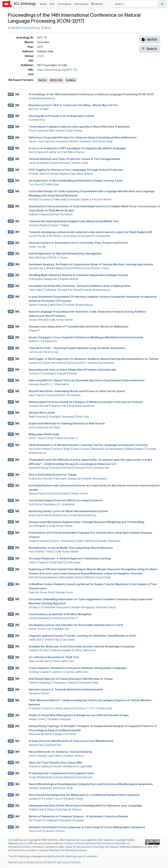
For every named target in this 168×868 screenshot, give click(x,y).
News (44, 4)
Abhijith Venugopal (82, 607)
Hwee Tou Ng (37, 247)
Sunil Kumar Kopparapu (42, 504)
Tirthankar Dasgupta (59, 719)
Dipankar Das (58, 406)
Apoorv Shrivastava (63, 541)
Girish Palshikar (86, 541)
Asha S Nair (54, 438)
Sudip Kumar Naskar (61, 320)
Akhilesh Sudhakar (80, 141)
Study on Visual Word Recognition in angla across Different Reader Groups (79, 715)
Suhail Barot (56, 562)
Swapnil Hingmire (39, 541)
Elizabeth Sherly (73, 799)
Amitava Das (102, 468)
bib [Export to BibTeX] (17, 94)
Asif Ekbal (73, 290)
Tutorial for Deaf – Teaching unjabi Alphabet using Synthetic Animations (77, 348)
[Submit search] (162, 4)
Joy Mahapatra (38, 526)
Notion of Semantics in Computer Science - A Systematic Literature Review (78, 816)
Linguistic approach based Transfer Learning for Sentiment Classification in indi (82, 636)
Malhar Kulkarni (135, 449)
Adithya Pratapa (38, 214)
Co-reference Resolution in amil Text (54, 657)
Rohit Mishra (75, 268)
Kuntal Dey (35, 363)
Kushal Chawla (37, 493)
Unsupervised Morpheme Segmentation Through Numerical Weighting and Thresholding (86, 522)
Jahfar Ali (54, 152)
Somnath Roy (37, 120)
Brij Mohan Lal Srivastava (64, 236)
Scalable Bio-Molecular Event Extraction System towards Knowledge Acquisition (82, 646)
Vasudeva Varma (39, 693)
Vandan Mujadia (59, 174)
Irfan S (73, 618)
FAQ (53, 4)
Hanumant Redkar (39, 449)
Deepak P (35, 330)
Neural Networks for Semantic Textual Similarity (61, 752)
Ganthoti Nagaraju (39, 683)
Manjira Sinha (37, 719)
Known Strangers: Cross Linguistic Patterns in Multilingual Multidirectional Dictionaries (86, 337)
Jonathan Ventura (73, 756)
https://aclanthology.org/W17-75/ (57, 70)
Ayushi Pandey (38, 236)
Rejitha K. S (36, 341)
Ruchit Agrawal (38, 131)
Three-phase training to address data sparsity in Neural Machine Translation (79, 127)
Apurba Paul (36, 745)
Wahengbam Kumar (71, 577)
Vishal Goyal (51, 352)
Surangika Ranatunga (61, 417)
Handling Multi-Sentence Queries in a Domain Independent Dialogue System (78, 275)
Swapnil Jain (36, 268)
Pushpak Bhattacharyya (96, 290)
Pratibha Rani (37, 809)
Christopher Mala (88, 683)
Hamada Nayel (37, 384)
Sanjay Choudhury (65, 734)
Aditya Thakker (38, 562)
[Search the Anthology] (135, 4)
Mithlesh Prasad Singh (98, 577)
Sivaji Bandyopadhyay (24, 28)
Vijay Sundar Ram (39, 661)
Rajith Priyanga (38, 417)
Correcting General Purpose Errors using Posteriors (66, 500)
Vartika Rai (35, 640)
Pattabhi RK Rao (39, 650)
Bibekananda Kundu (41, 734)
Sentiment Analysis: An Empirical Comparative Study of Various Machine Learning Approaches (91, 264)
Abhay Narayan (65, 708)
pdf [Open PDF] (11, 94)
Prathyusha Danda (40, 479)
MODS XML (56, 80)
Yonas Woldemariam (41, 777)
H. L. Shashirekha (59, 384)
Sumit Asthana (37, 427)
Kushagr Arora (64, 592)
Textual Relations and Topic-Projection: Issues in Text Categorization (74, 159)
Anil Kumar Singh (103, 141)
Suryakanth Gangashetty (96, 236)
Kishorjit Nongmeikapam (43, 577)
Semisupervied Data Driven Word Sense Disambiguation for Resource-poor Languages (86, 806)
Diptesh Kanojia (38, 305)
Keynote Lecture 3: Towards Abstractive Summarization (66, 689)
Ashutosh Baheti (101, 199)
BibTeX (43, 80)
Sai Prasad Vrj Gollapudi (43, 820)
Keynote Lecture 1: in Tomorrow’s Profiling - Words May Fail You (73, 105)
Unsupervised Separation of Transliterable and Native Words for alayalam (79, 327)
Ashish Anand (79, 493)
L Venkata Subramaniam (100, 363)
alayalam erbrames (44, 434)
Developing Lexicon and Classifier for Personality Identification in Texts (76, 625)
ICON (41, 56)
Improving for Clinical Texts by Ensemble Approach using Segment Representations (87, 380)
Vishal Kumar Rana (62, 468)
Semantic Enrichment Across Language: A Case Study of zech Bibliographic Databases (87, 827)
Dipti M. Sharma (72, 809)
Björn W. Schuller (39, 109)
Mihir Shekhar (57, 131)
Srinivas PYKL (83, 468)
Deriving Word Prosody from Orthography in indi (61, 116)
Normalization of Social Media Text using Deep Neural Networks (71, 548)
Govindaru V (71, 438)
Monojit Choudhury (40, 199)
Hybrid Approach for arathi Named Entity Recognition (65, 254)
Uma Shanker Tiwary (97, 268)
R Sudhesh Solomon (41, 708)
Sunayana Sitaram (79, 199)
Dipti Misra (68, 640)
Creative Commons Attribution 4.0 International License (57, 850)
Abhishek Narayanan (57, 607)
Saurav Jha (35, 141)
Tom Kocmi (35, 184)
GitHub (97, 4)
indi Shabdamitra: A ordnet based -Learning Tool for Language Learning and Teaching (88, 445)
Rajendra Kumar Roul (41, 592)
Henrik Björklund (65, 777)
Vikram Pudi (54, 809)
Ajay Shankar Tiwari (41, 551)
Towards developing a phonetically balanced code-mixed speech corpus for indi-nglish (91, 232)
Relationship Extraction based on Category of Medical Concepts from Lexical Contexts (86, 402)
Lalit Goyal (35, 352)
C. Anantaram (67, 504)
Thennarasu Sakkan (64, 683)
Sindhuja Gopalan (61, 650)
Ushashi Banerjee (39, 618)
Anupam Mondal (38, 406)
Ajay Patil (47, 257)
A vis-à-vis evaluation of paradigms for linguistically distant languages (78, 148)
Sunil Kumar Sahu (59, 493)
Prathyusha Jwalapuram (43, 279)
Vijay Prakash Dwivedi (42, 395)
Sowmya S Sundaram (42, 373)
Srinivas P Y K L (86, 708)
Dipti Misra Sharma (73, 152)
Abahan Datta (80, 163)
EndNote (71, 80)
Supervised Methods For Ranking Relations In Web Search (67, 423)
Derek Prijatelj (37, 756)
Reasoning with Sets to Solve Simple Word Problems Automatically (72, 369)
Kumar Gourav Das (40, 629)
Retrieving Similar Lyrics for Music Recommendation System (68, 511)
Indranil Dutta (59, 618)
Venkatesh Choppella (72, 820)
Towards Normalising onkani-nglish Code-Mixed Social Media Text (74, 221)
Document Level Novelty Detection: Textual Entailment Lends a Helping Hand (79, 286)
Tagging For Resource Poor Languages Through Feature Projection (76, 170)
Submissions (82, 4)
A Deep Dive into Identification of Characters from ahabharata (71, 741)
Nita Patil (34, 257)
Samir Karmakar (60, 163)
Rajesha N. (51, 341)
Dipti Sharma (75, 131)
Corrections (65, 4)
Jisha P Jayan (37, 438)
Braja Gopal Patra (39, 515)
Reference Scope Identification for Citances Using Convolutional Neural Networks (83, 137)
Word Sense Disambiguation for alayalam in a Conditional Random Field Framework (84, 795)
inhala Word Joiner (42, 413)
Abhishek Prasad (105, 607)
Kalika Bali (59, 199)
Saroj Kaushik (75, 363)
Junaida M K (36, 799)
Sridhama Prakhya (40, 766)
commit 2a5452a (71, 862)
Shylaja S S (36, 607)
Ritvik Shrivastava (54, 363)
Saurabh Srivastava (109, 541)
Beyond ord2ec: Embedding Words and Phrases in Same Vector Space (77, 391)
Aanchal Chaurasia (55, 141)
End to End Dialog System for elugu (53, 475)
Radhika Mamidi (69, 279)
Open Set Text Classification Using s (56, 762)
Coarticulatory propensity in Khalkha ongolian (60, 614)
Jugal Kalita (54, 756)
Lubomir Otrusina (54, 831)
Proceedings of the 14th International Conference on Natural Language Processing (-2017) (91, 94)
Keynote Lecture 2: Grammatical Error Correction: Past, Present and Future (78, 243)
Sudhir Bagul (73, 562)
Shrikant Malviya (55, 268)
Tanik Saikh (36, 290)
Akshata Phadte (38, 225)
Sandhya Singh (61, 449)
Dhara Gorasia (81, 449)
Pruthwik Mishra (38, 174)
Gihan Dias (83, 417)
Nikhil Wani (56, 305)
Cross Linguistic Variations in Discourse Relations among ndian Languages (78, 668)
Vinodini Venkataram (65, 766)
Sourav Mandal (38, 320)
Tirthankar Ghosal (55, 290)
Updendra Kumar (39, 468)
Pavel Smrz (36, 831)
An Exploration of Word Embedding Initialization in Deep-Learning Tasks (76, 180)
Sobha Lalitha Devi (85, 650)
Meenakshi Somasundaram (108, 449)
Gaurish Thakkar (60, 225)
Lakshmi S (58, 672)
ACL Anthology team (71, 856)
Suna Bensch (84, 777)
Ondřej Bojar (52, 184)
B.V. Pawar (61, 257)
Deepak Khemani (67, 373)
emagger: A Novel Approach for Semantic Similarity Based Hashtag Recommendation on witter (94, 359)
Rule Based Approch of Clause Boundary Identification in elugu (71, 679)
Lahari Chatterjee (39, 163)
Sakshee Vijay (52, 640)
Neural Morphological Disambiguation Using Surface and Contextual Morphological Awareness (91, 784)
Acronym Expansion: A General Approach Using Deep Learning (70, 558)
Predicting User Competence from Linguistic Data (61, 773)
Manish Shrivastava (69, 395)
